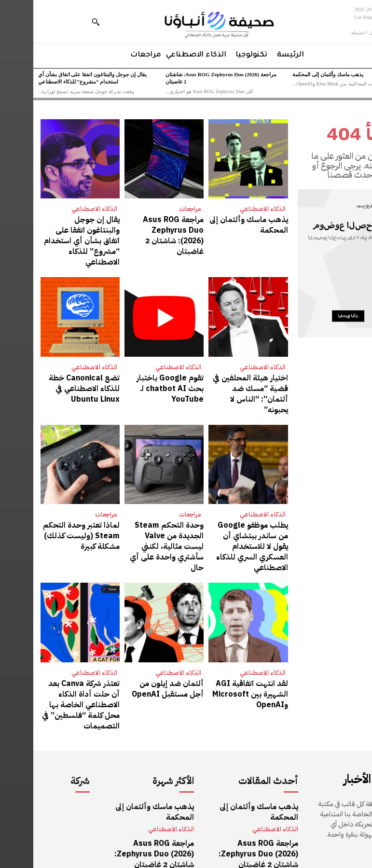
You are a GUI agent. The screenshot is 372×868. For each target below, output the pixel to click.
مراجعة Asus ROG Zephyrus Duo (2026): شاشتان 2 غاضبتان (136, 228)
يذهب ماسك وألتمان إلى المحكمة (295, 74)
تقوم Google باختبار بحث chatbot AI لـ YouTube (134, 367)
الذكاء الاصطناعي (229, 209)
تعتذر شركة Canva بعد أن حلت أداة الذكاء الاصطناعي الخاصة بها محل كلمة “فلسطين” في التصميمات (48, 652)
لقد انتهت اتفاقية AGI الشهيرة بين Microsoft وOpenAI (222, 647)
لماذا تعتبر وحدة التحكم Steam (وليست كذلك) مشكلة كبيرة (53, 504)
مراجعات (157, 209)
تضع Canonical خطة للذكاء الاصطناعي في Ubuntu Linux (55, 371)
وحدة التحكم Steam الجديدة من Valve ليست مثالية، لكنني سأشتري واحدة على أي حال (132, 509)
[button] (62, 22)
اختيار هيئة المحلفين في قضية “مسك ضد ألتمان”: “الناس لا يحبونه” (218, 371)
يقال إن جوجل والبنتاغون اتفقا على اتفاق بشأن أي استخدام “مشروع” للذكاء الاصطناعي (51, 233)
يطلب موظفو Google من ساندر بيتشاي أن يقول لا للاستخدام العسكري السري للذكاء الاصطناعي (218, 509)
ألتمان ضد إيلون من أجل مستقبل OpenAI (136, 642)
